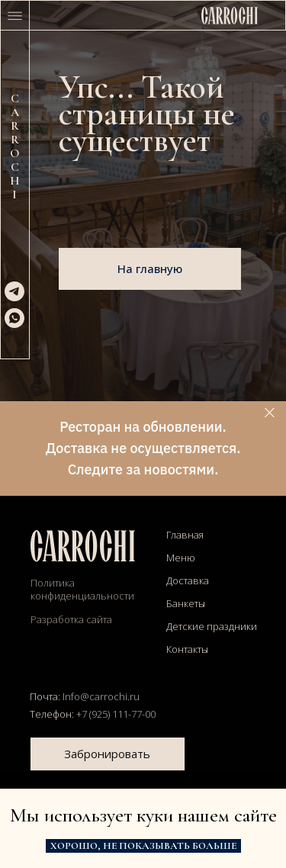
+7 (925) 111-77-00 (116, 714)
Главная (185, 535)
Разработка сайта (71, 619)
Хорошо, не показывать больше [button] (143, 846)
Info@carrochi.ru (101, 696)
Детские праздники (212, 626)
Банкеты (186, 603)
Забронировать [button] (107, 754)
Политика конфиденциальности (82, 589)
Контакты (187, 649)
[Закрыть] (270, 413)
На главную (150, 268)
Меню (181, 558)
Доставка (188, 580)
